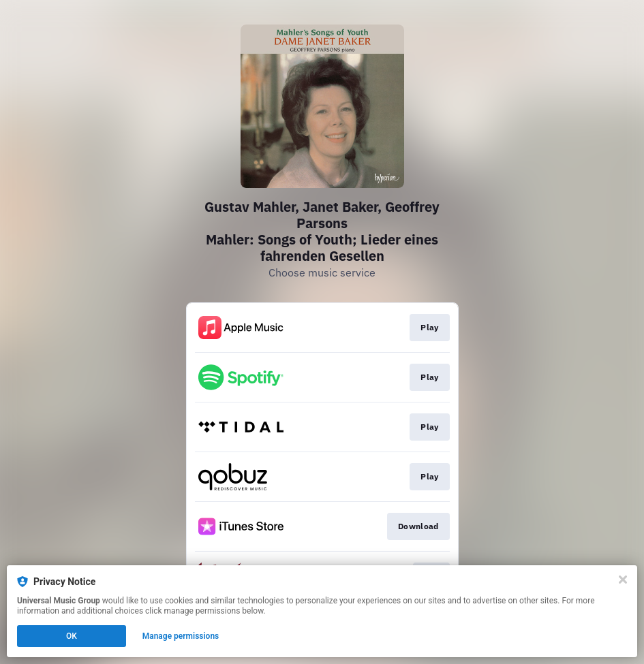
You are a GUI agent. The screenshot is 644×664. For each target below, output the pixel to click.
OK (72, 636)
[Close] (623, 580)
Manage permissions (181, 636)
